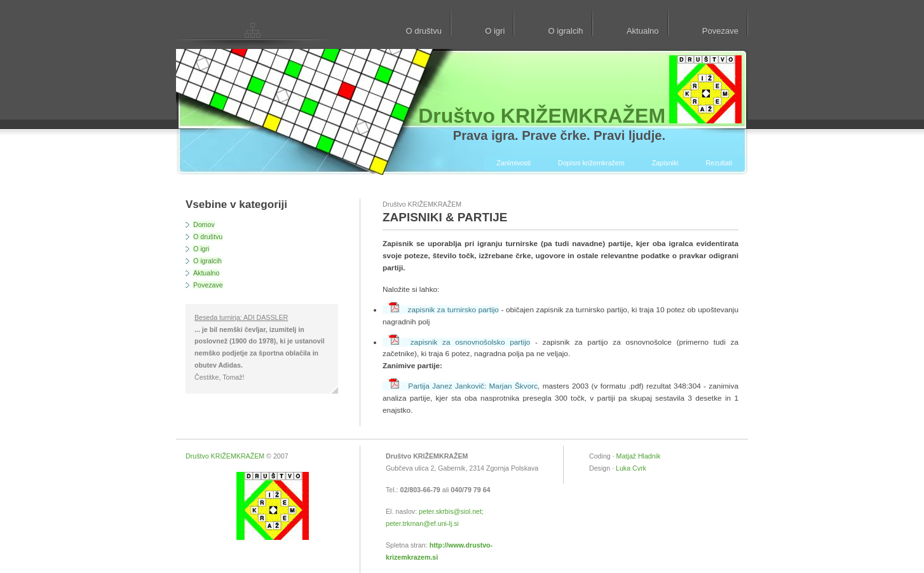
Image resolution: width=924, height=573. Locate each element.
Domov (204, 224)
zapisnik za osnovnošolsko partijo (459, 342)
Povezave (720, 31)
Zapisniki (665, 163)
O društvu (423, 31)
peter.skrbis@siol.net (450, 511)
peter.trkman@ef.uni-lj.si (422, 523)
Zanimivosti (513, 163)
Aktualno (643, 31)
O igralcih (566, 31)
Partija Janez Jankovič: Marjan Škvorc (463, 386)
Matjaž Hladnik (639, 456)
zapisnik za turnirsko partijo (444, 310)
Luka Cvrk (631, 468)
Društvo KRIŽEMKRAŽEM (225, 456)
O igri (495, 31)
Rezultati (719, 163)
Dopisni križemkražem (591, 163)
